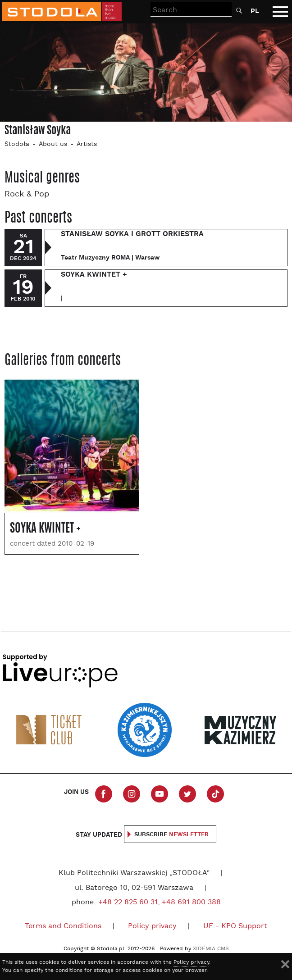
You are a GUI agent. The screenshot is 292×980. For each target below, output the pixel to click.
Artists (87, 144)
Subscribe (171, 835)
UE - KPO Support (235, 926)
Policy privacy (152, 926)
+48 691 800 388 (191, 903)
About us (53, 144)
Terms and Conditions (63, 926)
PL (255, 11)
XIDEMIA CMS (211, 949)
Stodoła (17, 144)
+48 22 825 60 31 (128, 903)
